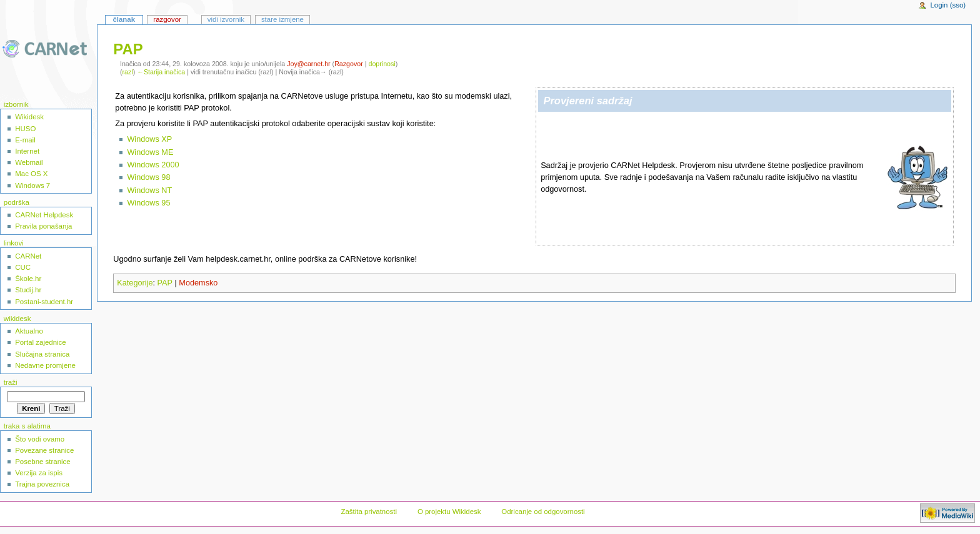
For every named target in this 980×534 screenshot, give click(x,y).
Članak (124, 19)
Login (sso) (948, 5)
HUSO (25, 129)
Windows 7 (32, 185)
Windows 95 (148, 203)
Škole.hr (28, 279)
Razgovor (349, 64)
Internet (27, 151)
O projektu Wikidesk (449, 512)
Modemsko (198, 283)
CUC (23, 267)
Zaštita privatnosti (369, 512)
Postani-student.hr (44, 302)
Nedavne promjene (45, 365)
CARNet (28, 256)
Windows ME (150, 152)
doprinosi (382, 64)
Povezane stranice (44, 450)
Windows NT (149, 190)
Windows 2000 (153, 165)
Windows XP (149, 139)
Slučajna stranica (42, 354)
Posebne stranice (43, 462)
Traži (11, 382)
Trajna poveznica (42, 484)
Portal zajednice (41, 342)
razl (128, 72)
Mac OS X (31, 174)
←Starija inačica (161, 72)
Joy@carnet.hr (308, 64)
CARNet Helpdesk (44, 215)
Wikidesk (29, 117)
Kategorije (135, 283)
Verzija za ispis (39, 473)
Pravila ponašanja (43, 226)
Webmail (29, 162)
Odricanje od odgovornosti (543, 512)
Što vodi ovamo (40, 439)
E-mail (25, 140)
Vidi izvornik (226, 19)
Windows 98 (148, 177)
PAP (165, 283)
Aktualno (29, 331)
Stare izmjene (282, 19)
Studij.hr (28, 290)
